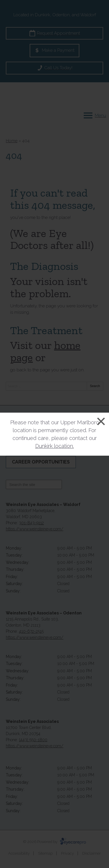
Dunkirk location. (54, 446)
